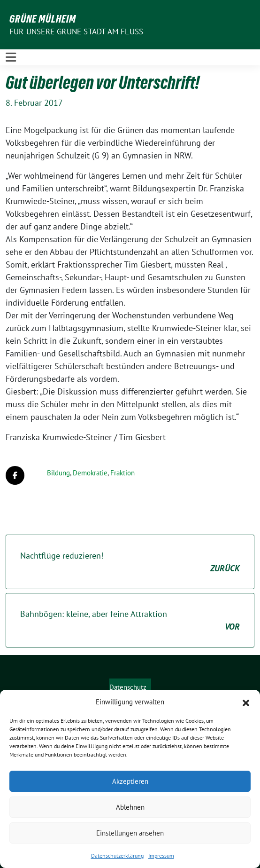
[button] (246, 702)
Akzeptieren (130, 781)
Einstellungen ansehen (130, 833)
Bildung (58, 473)
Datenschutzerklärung (117, 856)
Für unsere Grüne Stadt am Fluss (76, 32)
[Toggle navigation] (11, 57)
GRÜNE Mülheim (43, 19)
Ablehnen (130, 807)
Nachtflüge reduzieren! (130, 562)
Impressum (161, 856)
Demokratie (90, 473)
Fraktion (122, 473)
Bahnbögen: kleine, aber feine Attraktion (130, 621)
